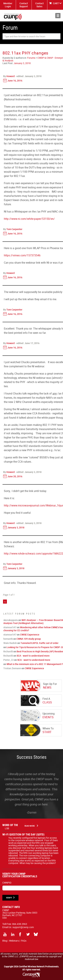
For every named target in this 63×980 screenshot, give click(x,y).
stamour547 (10, 627)
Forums (31, 58)
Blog (5, 941)
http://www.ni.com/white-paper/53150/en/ (29, 219)
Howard (10, 76)
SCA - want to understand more (33, 656)
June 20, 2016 (15, 476)
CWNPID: (7, 883)
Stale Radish (10, 643)
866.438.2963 (20, 924)
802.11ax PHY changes (25, 53)
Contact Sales (39, 5)
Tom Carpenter (14, 229)
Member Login (8, 5)
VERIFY (9, 898)
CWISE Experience (30, 635)
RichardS (8, 651)
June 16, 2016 (15, 81)
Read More (30, 826)
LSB (7, 828)
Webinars (14, 941)
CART (56, 3)
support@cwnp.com (23, 927)
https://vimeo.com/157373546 (22, 255)
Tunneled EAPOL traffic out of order (39, 643)
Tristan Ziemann (12, 668)
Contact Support (24, 5)
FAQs (24, 941)
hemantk (8, 639)
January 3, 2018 (22, 63)
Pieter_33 (8, 660)
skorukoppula (11, 620)
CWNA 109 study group (29, 639)
